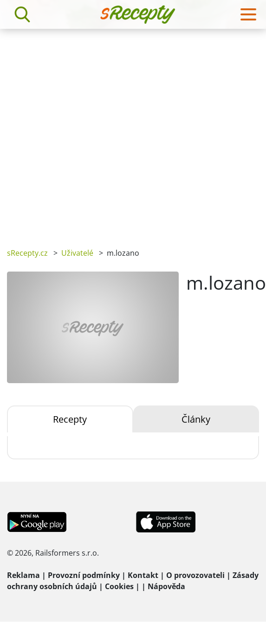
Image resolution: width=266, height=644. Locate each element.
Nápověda (166, 586)
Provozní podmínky (84, 575)
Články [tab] (196, 419)
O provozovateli (195, 575)
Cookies (119, 586)
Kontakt (143, 575)
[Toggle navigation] (248, 14)
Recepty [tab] (70, 419)
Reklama (23, 575)
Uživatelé (77, 253)
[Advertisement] (98, 132)
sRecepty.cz (27, 253)
